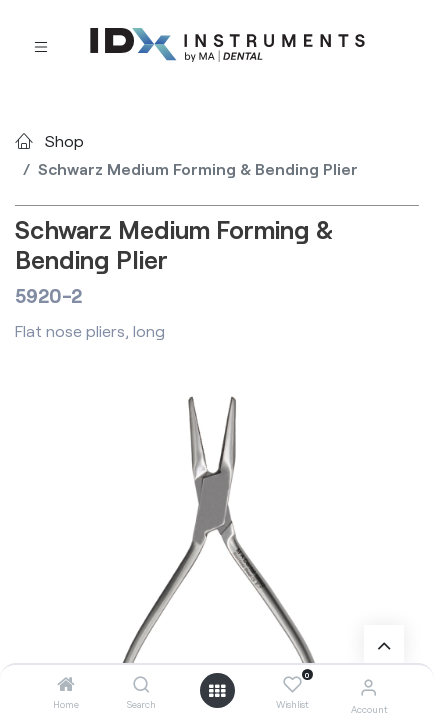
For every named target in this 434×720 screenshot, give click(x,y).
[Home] (66, 684)
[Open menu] (217, 691)
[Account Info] (368, 686)
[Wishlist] (292, 685)
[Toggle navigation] (41, 45)
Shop (64, 140)
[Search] (141, 684)
